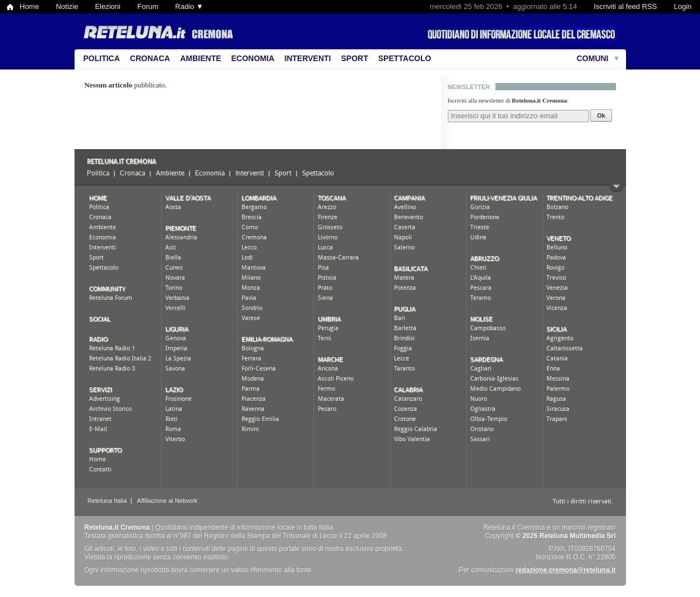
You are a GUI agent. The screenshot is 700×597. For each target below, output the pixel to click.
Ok (601, 115)
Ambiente (200, 58)
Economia (253, 58)
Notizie (67, 6)
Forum (148, 6)
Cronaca (150, 58)
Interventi (308, 58)
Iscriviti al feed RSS (625, 6)
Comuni (593, 58)
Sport (355, 58)
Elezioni (108, 6)
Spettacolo (405, 58)
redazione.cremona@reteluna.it (565, 570)
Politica (102, 58)
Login (683, 6)
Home (29, 6)
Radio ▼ (189, 6)
